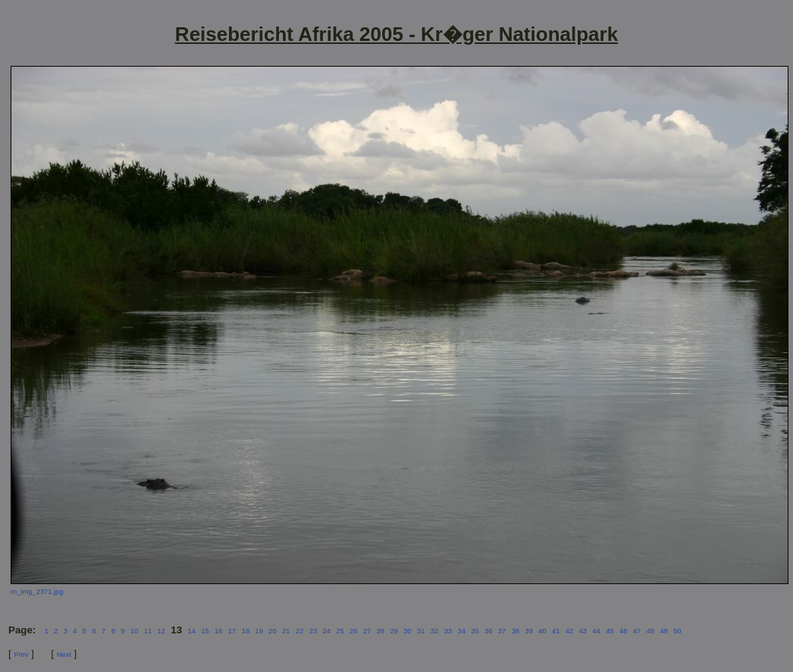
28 (381, 631)
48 (650, 631)
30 (407, 631)
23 (313, 631)
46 (623, 631)
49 (663, 631)
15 (205, 631)
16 (218, 631)
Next (64, 655)
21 (286, 631)
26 (353, 631)
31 (421, 631)
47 (637, 631)
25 (340, 631)
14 (192, 631)
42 (569, 631)
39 (528, 631)
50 (677, 631)
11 (148, 631)
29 (393, 631)
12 (161, 631)
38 (516, 631)
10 (134, 631)
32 (434, 631)
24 (326, 631)
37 (502, 631)
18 (246, 631)
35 (475, 631)
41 (556, 631)
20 (272, 631)
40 (542, 631)
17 (232, 631)
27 (367, 631)
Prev (21, 655)
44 (596, 631)
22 (299, 631)
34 (461, 631)
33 (448, 631)
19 (259, 631)
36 (488, 631)
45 (610, 631)
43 (583, 631)
